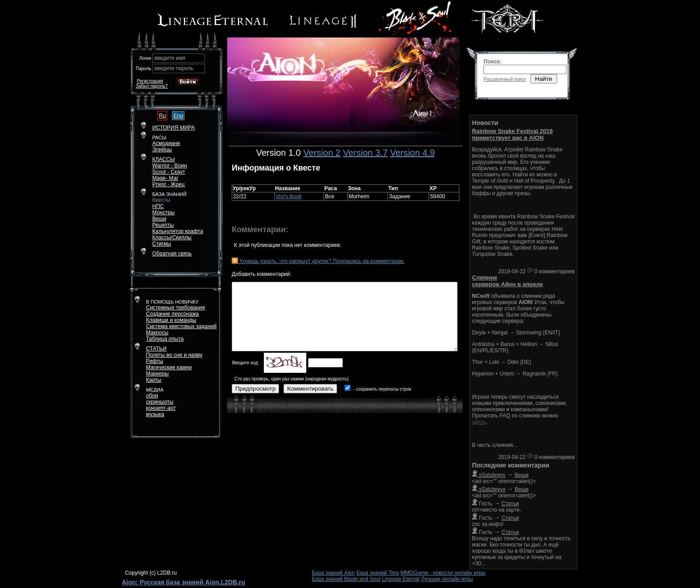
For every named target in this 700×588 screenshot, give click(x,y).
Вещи (159, 219)
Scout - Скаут (169, 172)
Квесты (161, 200)
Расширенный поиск (504, 79)
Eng (178, 116)
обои (152, 396)
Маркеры (157, 374)
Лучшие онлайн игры (447, 579)
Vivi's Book (288, 196)
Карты (154, 380)
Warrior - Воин (170, 166)
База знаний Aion (333, 573)
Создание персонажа (172, 314)
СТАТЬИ (156, 349)
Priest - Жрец (169, 184)
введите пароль (174, 68)
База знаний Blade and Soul (346, 579)
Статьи (510, 504)
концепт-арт (161, 408)
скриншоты (160, 402)
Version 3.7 (365, 153)
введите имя (170, 58)
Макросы (157, 333)
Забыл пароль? (152, 86)
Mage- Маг (165, 178)
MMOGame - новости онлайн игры (443, 573)
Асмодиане (166, 143)
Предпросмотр (255, 389)
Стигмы (162, 244)
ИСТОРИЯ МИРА (173, 128)
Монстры (163, 213)
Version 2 (322, 153)
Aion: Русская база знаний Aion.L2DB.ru (183, 582)
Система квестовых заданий (181, 326)
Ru (162, 116)
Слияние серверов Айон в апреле (507, 281)
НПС (158, 206)
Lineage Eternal (401, 579)
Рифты (154, 361)
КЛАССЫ (164, 159)
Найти (544, 79)
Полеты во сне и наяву (174, 355)
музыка (155, 414)
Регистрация (150, 81)
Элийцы (162, 150)
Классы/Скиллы (172, 238)
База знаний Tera (377, 573)
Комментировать (310, 389)
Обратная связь (172, 254)
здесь (479, 422)
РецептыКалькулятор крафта (178, 228)
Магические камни (169, 367)
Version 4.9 (412, 153)
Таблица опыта (165, 339)
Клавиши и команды (171, 320)
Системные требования (175, 308)
